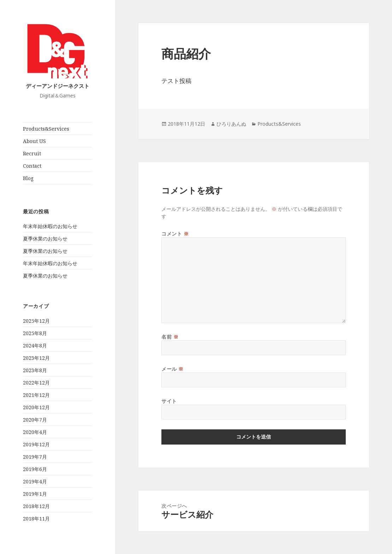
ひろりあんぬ (231, 124)
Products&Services (46, 129)
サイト (169, 401)
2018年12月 (36, 506)
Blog (28, 178)
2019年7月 (35, 457)
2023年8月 (35, 370)
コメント (175, 234)
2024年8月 (35, 345)
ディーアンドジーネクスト (58, 86)
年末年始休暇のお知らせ (50, 226)
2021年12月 (36, 395)
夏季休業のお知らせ (45, 239)
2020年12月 (36, 407)
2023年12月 (36, 358)
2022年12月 (36, 383)
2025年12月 (36, 321)
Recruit (32, 153)
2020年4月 (35, 432)
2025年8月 (35, 333)
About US (34, 141)
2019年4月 (35, 481)
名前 (170, 337)
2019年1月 (35, 494)
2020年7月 (35, 420)
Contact (32, 166)
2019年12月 (36, 444)
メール (173, 369)
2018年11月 (36, 519)
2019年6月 (35, 469)
